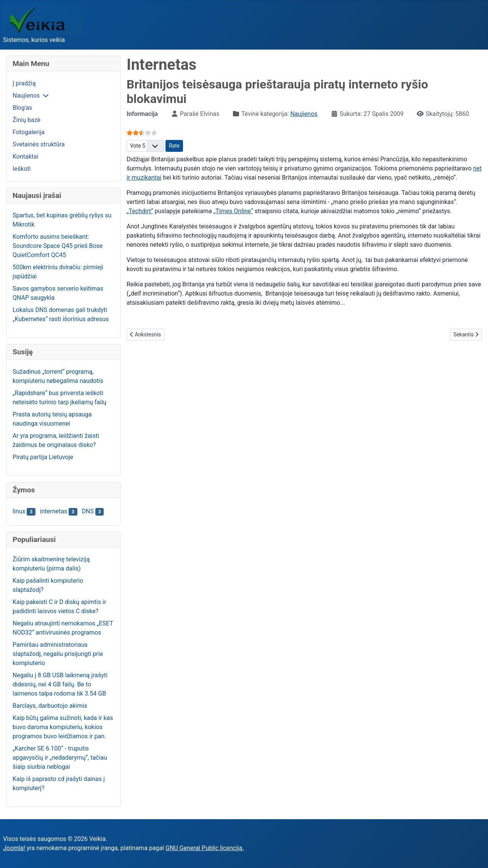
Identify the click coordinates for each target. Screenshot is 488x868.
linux (19, 511)
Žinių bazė (26, 120)
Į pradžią (24, 83)
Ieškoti (22, 169)
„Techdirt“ (140, 211)
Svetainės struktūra (39, 144)
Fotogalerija (29, 132)
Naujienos (26, 96)
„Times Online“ (233, 211)
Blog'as (22, 108)
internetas (54, 511)
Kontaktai (26, 157)
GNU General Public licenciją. (205, 848)
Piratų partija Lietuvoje (43, 457)
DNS (88, 511)
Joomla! (14, 848)
